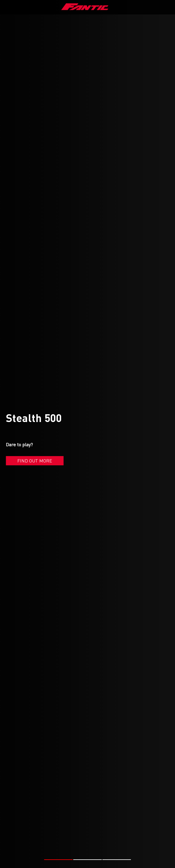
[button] (58, 860)
